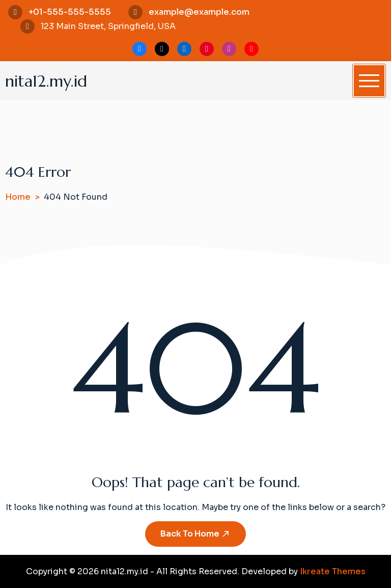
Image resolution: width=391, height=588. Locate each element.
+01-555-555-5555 (70, 12)
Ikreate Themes (333, 571)
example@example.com (199, 12)
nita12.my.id (46, 81)
